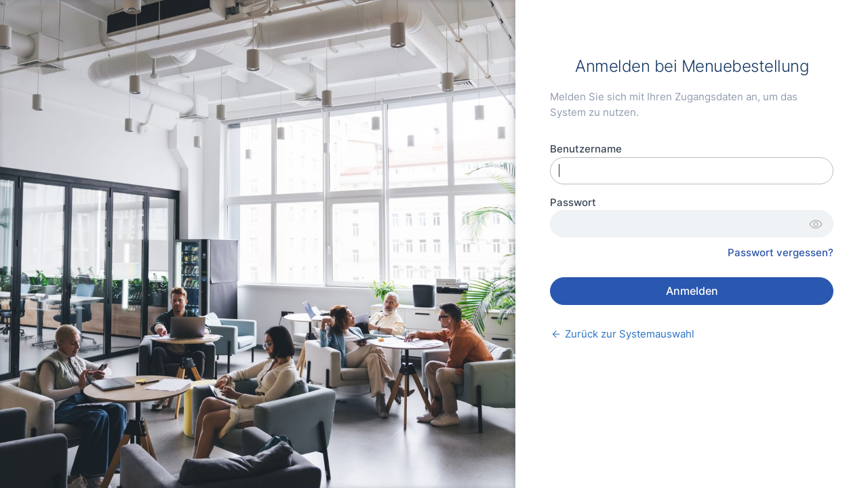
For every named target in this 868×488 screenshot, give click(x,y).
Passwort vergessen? (781, 252)
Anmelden (692, 291)
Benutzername (586, 149)
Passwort (573, 202)
